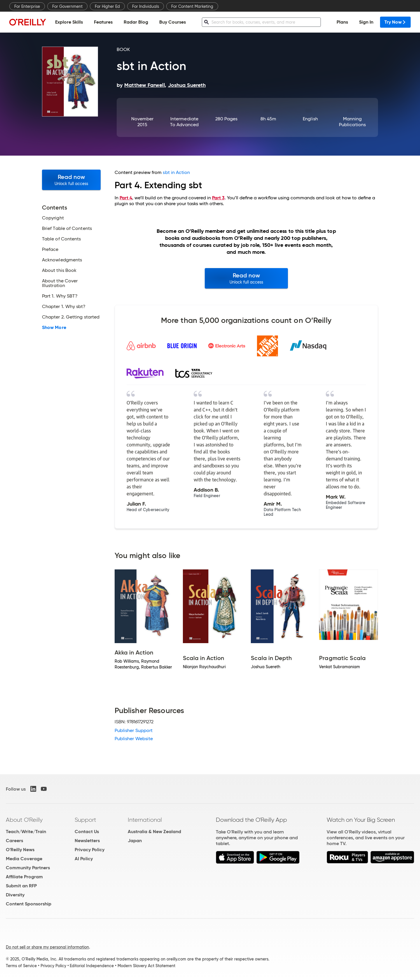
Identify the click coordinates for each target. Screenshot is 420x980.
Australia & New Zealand (154, 832)
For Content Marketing (192, 6)
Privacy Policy (90, 850)
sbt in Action (176, 172)
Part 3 (218, 198)
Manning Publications (352, 122)
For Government (67, 6)
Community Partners (28, 868)
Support (85, 820)
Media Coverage (24, 859)
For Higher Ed (107, 6)
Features (103, 22)
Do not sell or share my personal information (47, 947)
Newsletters (87, 841)
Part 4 (126, 198)
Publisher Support (134, 730)
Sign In (366, 22)
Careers (14, 841)
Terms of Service (21, 966)
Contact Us (87, 832)
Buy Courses (173, 22)
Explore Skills (69, 22)
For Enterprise (27, 6)
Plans (342, 22)
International (145, 820)
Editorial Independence (92, 966)
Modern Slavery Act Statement (146, 966)
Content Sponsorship (29, 904)
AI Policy (84, 859)
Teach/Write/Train (26, 832)
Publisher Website (134, 739)
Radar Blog (136, 22)
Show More (54, 328)
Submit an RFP (21, 886)
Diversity (15, 895)
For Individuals (146, 6)
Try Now (395, 22)
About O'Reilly (24, 820)
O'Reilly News (20, 850)
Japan (135, 841)
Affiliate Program (24, 877)
